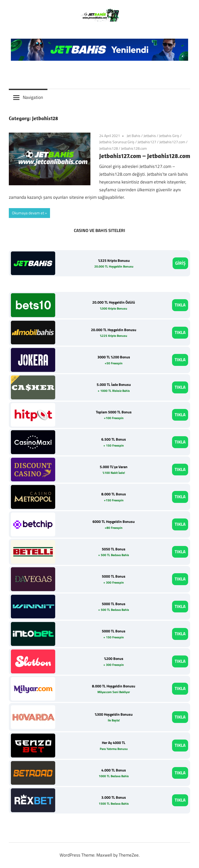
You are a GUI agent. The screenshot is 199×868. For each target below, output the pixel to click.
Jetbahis (150, 136)
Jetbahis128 (109, 148)
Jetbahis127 (147, 142)
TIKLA (180, 305)
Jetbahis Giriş (169, 136)
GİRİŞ (180, 263)
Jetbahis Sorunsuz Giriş (117, 142)
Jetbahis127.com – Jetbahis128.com (145, 156)
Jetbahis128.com (134, 148)
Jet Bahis (134, 136)
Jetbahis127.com (172, 142)
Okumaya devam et (28, 213)
